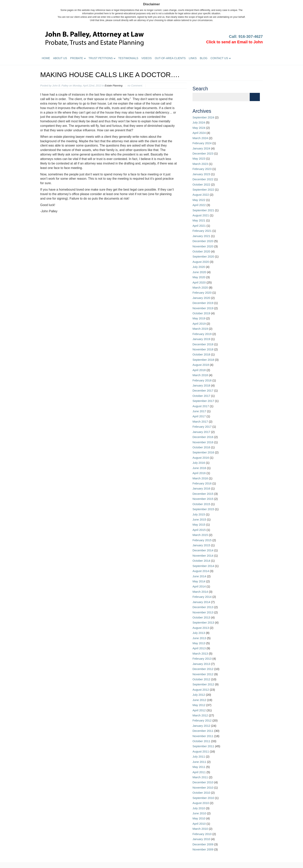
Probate (77, 58)
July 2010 (199, 808)
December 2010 (203, 782)
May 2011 (199, 767)
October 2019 (201, 313)
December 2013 (203, 607)
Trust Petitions (101, 58)
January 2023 (201, 174)
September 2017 (203, 401)
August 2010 (201, 803)
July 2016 (199, 463)
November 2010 (203, 788)
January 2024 (201, 148)
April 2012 (199, 710)
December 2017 (203, 390)
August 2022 (201, 195)
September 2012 (203, 684)
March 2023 (200, 164)
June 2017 (199, 411)
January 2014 (201, 602)
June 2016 (199, 468)
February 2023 (202, 169)
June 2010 (199, 813)
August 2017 (201, 406)
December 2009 (203, 844)
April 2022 (199, 205)
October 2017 (201, 396)
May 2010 (199, 818)
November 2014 (203, 556)
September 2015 (203, 509)
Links (193, 58)
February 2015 (202, 540)
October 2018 (201, 354)
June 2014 (199, 576)
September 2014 (203, 566)
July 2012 (199, 695)
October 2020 (201, 251)
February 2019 (202, 334)
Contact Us (219, 58)
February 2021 (202, 231)
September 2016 (203, 452)
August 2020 (201, 262)
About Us (60, 58)
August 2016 (201, 458)
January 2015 (201, 545)
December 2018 (203, 344)
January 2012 (201, 726)
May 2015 (199, 525)
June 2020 (199, 272)
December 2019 (203, 303)
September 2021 (203, 210)
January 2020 (201, 298)
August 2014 (201, 571)
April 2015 (199, 530)
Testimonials (128, 58)
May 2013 (199, 643)
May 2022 (199, 200)
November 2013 (203, 612)
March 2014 (200, 592)
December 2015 (203, 494)
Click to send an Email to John (234, 42)
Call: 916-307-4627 (246, 36)
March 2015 (200, 535)
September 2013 (203, 622)
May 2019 (199, 318)
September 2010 (203, 798)
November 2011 (203, 736)
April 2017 (199, 416)
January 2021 (201, 236)
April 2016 (199, 473)
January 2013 (201, 664)
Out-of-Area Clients (170, 58)
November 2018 (203, 349)
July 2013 (199, 633)
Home (46, 58)
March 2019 (200, 329)
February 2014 (202, 597)
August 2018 (201, 365)
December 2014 (203, 550)
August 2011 (201, 751)
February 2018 (202, 380)
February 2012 (202, 720)
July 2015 (199, 514)
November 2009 (203, 849)
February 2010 (202, 834)
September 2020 (203, 256)
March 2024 (200, 138)
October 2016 (201, 447)
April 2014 (199, 586)
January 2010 (201, 839)
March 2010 (200, 829)
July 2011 (199, 757)
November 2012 (203, 674)
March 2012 (200, 715)
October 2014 (201, 561)
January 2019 (201, 339)
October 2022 (201, 184)
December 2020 (203, 241)
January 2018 (201, 385)
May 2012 (199, 705)
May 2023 (199, 159)
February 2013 (202, 659)
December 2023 (203, 153)
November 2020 (203, 246)
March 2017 (200, 422)
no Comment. (135, 86)
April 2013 (199, 648)
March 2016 (200, 478)
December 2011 (203, 731)
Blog (204, 58)
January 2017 (201, 432)
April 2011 (199, 772)
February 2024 (202, 143)
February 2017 (202, 427)
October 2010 (201, 793)
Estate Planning (114, 86)
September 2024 (203, 117)
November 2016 (203, 442)
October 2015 (201, 504)
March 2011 (200, 777)
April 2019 (199, 324)
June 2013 (199, 638)
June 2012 (199, 700)
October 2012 (201, 679)
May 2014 (199, 581)
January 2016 (201, 488)
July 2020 (199, 267)
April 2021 (199, 226)
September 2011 (203, 746)
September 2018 (203, 360)
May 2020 (199, 277)
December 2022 (203, 179)
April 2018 (199, 370)
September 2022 (203, 190)
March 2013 (200, 653)
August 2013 (201, 628)
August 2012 (201, 690)
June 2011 (199, 762)
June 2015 (199, 519)
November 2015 (203, 499)
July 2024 (199, 122)
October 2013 (201, 617)
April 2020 (199, 282)
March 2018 (200, 375)
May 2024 (199, 128)
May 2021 (199, 220)
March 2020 (200, 287)
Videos (147, 58)
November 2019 (203, 308)
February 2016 (202, 483)
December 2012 (203, 669)
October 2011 (201, 741)
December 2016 (203, 437)
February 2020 (202, 293)
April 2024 (199, 133)
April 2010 (199, 824)
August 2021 (201, 215)
